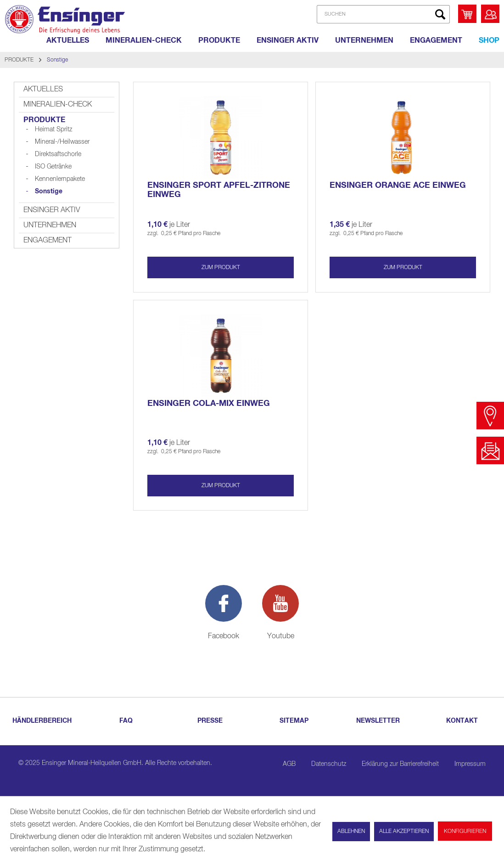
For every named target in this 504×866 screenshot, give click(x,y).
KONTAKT (462, 721)
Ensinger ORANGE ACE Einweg (398, 186)
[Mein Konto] (490, 14)
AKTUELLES (43, 90)
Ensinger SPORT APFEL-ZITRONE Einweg (219, 190)
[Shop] (489, 40)
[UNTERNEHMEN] (364, 40)
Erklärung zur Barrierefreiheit (400, 764)
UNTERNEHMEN (50, 225)
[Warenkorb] (467, 14)
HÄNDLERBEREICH (42, 721)
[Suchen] (440, 14)
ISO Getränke (53, 167)
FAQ (126, 721)
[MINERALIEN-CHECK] (144, 40)
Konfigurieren (465, 832)
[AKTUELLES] (68, 40)
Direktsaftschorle (58, 154)
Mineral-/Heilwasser (62, 142)
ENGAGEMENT (48, 241)
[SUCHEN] (383, 14)
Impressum (470, 764)
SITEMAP (294, 721)
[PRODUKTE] (219, 40)
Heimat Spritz (53, 129)
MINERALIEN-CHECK (58, 105)
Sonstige (49, 191)
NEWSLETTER (378, 721)
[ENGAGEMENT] (436, 40)
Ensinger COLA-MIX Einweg (209, 404)
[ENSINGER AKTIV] (288, 40)
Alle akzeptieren (404, 832)
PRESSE (210, 721)
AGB (289, 764)
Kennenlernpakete (60, 179)
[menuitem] (380, 14)
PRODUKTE (44, 120)
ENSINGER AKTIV (52, 210)
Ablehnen (351, 832)
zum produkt (221, 268)
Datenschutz (329, 764)
